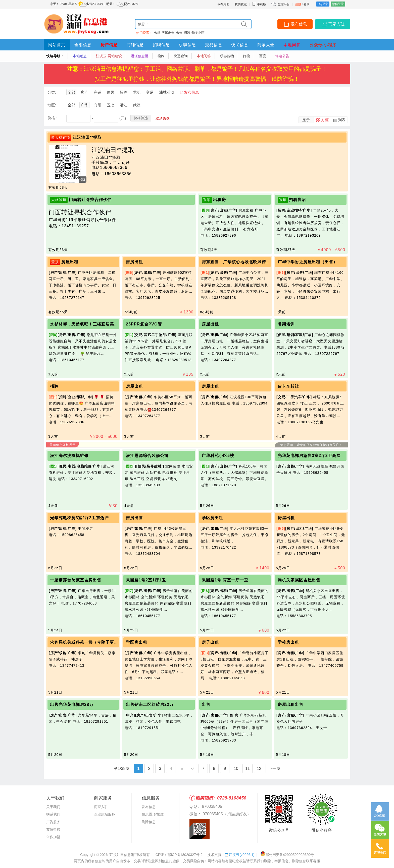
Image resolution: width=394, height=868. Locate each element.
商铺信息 (135, 45)
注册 (298, 4)
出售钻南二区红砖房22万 (150, 705)
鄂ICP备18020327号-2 (185, 855)
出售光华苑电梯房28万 (72, 705)
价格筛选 (141, 118)
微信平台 (284, 4)
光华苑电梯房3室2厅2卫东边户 (79, 518)
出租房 (219, 200)
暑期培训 (286, 324)
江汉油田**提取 (87, 137)
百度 (263, 56)
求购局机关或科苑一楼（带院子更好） (86, 642)
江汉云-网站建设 (109, 56)
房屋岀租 (210, 386)
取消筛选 (163, 118)
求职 (137, 92)
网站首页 (57, 45)
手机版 (259, 4)
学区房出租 (212, 518)
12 (259, 769)
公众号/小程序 (323, 45)
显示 (306, 120)
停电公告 (282, 56)
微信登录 (338, 4)
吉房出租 (134, 262)
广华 (84, 105)
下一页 (274, 769)
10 (236, 769)
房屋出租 (70, 262)
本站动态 (80, 56)
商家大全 (266, 45)
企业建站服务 (105, 814)
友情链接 (53, 829)
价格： (53, 118)
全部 (71, 92)
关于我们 (53, 807)
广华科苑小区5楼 (218, 456)
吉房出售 (134, 518)
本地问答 (292, 45)
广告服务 (53, 822)
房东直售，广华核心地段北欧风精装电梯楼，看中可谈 (253, 262)
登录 (307, 4)
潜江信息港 (140, 56)
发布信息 (299, 24)
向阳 (97, 105)
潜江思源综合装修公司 (147, 456)
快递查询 (181, 56)
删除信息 (149, 822)
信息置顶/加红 (153, 814)
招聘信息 (161, 45)
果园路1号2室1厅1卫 (146, 580)
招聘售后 (298, 200)
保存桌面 (223, 4)
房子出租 (210, 642)
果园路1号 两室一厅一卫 (225, 580)
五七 (111, 105)
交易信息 (214, 45)
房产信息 (109, 45)
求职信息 (187, 45)
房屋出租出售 (290, 705)
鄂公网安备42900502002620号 (287, 855)
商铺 (97, 92)
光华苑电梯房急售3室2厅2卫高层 (309, 456)
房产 (84, 92)
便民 (111, 92)
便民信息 (240, 45)
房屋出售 (168, 33)
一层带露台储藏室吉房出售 (76, 580)
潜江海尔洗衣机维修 (69, 456)
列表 (342, 120)
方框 (325, 120)
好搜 (247, 56)
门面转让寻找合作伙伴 (90, 200)
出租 (157, 33)
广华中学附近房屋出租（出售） (308, 262)
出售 (179, 33)
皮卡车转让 (288, 386)
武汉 (137, 105)
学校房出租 (288, 642)
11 (248, 769)
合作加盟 (53, 837)
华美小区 (198, 33)
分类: (52, 92)
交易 (150, 92)
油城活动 (167, 92)
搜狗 (161, 56)
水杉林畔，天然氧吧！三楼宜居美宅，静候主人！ (97, 324)
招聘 (187, 33)
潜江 (124, 105)
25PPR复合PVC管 (144, 324)
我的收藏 (241, 4)
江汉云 (240, 855)
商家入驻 (336, 24)
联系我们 (53, 814)
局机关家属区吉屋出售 (299, 580)
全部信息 (83, 45)
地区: (52, 105)
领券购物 (227, 56)
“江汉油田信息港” (122, 855)
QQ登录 (323, 4)
